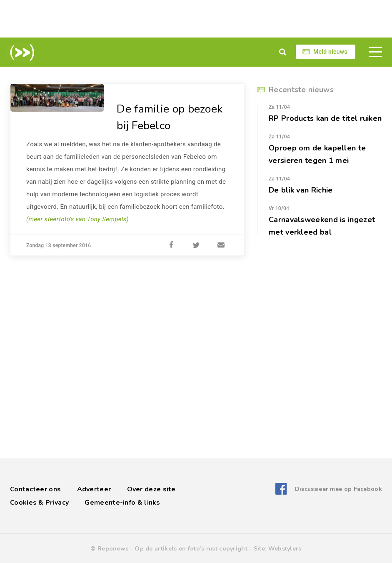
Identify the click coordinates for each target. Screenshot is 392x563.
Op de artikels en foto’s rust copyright (191, 549)
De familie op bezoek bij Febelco (172, 117)
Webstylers (285, 549)
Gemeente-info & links (122, 503)
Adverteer (94, 489)
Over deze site (151, 489)
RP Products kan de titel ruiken (325, 118)
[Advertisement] (196, 19)
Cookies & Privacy (39, 503)
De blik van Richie (301, 190)
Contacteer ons (35, 489)
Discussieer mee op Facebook (338, 489)
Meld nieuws (330, 52)
